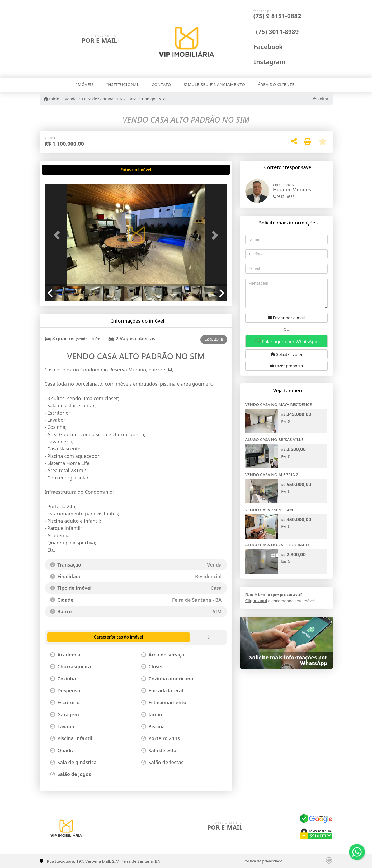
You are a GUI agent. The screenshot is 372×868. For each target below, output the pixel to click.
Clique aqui (256, 601)
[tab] (61, 170)
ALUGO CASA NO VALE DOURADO (277, 545)
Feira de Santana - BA (102, 99)
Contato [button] (161, 84)
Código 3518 (154, 99)
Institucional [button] (123, 84)
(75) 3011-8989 (277, 32)
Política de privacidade (263, 861)
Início (51, 99)
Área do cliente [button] (276, 84)
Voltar (321, 99)
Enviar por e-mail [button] (286, 318)
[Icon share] (263, 46)
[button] (58, 235)
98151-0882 (284, 197)
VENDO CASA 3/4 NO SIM (269, 510)
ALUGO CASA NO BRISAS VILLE (274, 439)
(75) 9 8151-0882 (277, 16)
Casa (132, 99)
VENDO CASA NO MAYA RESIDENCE (279, 404)
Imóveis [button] (85, 84)
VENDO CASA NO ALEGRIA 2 (272, 474)
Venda (71, 99)
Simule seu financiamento (215, 84)
